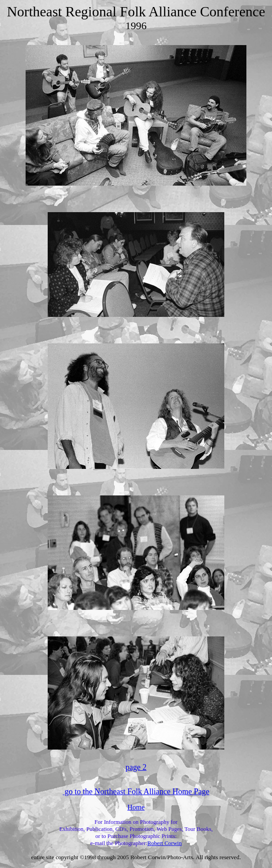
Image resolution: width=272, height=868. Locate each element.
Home (136, 807)
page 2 (136, 767)
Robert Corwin (165, 843)
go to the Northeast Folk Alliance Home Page (136, 792)
